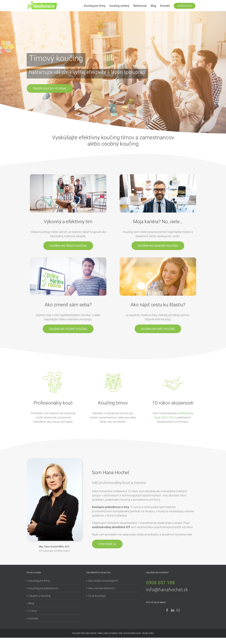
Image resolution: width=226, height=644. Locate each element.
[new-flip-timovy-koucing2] (68, 176)
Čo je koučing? (97, 596)
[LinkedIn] (173, 610)
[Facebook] (167, 610)
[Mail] (178, 610)
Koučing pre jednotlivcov (44, 588)
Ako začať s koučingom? (103, 581)
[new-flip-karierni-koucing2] (158, 176)
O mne (33, 611)
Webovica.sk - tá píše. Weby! (142, 633)
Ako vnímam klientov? (102, 588)
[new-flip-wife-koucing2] (158, 259)
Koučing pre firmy (39, 581)
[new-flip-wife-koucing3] (68, 259)
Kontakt (33, 618)
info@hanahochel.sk (167, 589)
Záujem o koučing (40, 596)
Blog (31, 603)
